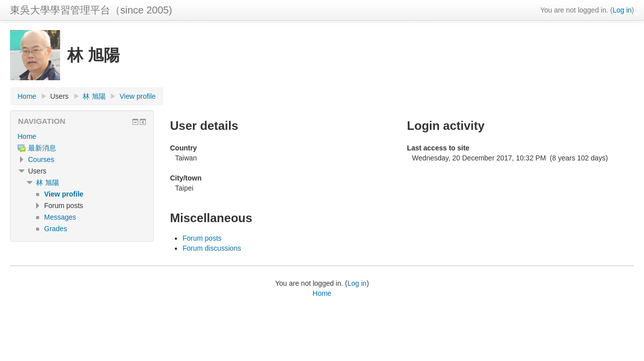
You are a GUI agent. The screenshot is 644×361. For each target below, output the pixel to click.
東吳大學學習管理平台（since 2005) (91, 10)
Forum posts (202, 238)
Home (27, 96)
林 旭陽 (94, 96)
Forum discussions (212, 248)
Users (59, 96)
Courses (41, 159)
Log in (622, 10)
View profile (137, 96)
